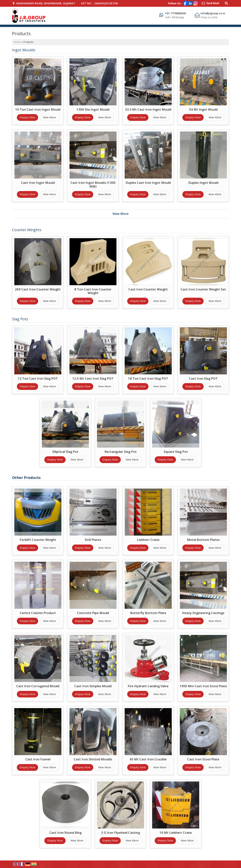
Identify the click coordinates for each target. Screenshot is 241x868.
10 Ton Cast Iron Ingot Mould (38, 109)
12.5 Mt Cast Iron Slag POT (93, 378)
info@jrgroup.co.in (213, 13)
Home (17, 42)
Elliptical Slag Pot (65, 452)
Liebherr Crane (148, 540)
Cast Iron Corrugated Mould (38, 686)
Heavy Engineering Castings (203, 613)
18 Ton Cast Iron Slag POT (148, 378)
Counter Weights (27, 230)
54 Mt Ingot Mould (203, 109)
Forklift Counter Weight (38, 540)
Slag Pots (20, 319)
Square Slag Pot (176, 452)
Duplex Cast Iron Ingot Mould (148, 183)
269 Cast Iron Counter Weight (38, 289)
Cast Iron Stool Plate (203, 759)
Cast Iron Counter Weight (148, 289)
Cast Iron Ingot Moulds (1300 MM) (93, 184)
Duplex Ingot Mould (203, 183)
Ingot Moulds (24, 50)
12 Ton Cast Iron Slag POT (38, 378)
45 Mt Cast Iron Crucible (148, 759)
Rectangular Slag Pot (121, 452)
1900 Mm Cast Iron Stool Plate (203, 686)
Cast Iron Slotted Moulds (93, 759)
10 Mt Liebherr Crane (176, 833)
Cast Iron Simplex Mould (93, 686)
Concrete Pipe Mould (93, 613)
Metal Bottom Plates (203, 540)
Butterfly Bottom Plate (148, 613)
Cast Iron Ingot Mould (38, 183)
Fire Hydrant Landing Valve (148, 686)
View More (49, 117)
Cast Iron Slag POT (203, 378)
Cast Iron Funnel (38, 759)
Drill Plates (93, 540)
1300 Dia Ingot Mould (93, 109)
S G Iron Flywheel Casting (121, 833)
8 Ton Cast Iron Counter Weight (93, 291)
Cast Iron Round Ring (65, 833)
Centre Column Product (38, 613)
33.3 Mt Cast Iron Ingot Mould (148, 109)
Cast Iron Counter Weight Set (203, 289)
